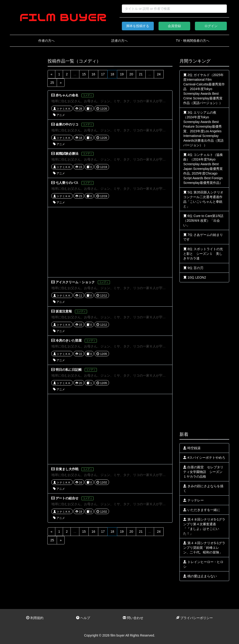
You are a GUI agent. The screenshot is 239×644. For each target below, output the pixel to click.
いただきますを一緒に (202, 510)
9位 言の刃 (193, 268)
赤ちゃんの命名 (67, 95)
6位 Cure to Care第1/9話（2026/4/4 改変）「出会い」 (203, 220)
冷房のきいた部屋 (69, 340)
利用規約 (35, 618)
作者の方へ (46, 41)
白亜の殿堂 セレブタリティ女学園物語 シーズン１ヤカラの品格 (203, 472)
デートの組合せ (67, 498)
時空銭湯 (192, 448)
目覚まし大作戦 (67, 469)
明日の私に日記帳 (69, 370)
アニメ (59, 115)
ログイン (211, 26)
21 (141, 74)
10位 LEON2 (195, 277)
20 (131, 74)
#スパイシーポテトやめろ (204, 458)
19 (122, 74)
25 (52, 83)
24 (159, 74)
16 (93, 74)
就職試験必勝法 (67, 154)
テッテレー (193, 500)
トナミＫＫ (62, 109)
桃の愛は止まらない (200, 576)
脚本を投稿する (138, 26)
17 (103, 74)
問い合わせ (133, 618)
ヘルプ (83, 618)
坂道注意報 (64, 311)
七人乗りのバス (67, 183)
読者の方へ (119, 41)
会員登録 (174, 26)
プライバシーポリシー (194, 618)
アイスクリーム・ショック (75, 282)
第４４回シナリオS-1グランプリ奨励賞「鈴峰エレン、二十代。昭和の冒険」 (204, 548)
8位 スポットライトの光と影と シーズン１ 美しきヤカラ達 (203, 254)
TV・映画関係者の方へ (193, 41)
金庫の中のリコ (67, 124)
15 (84, 74)
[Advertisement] (25, 129)
